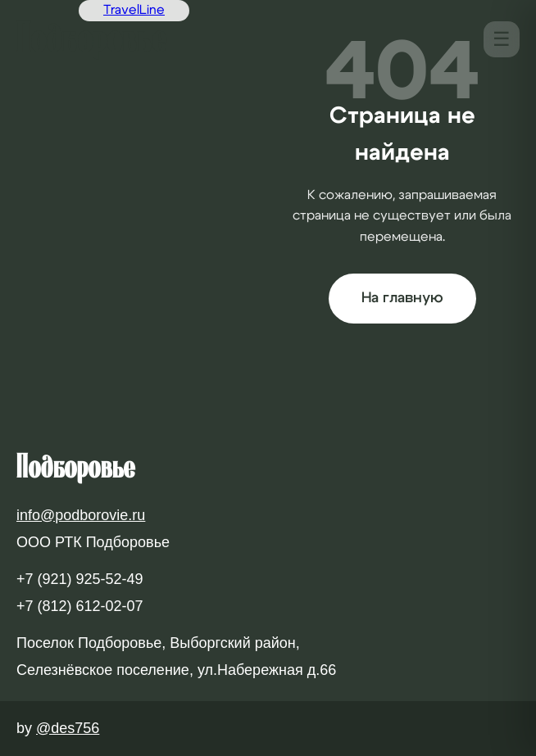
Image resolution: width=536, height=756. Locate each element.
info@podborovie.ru (81, 515)
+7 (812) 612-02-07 (80, 606)
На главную (402, 298)
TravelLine (134, 10)
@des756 (68, 728)
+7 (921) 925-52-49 (80, 579)
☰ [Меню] (502, 39)
